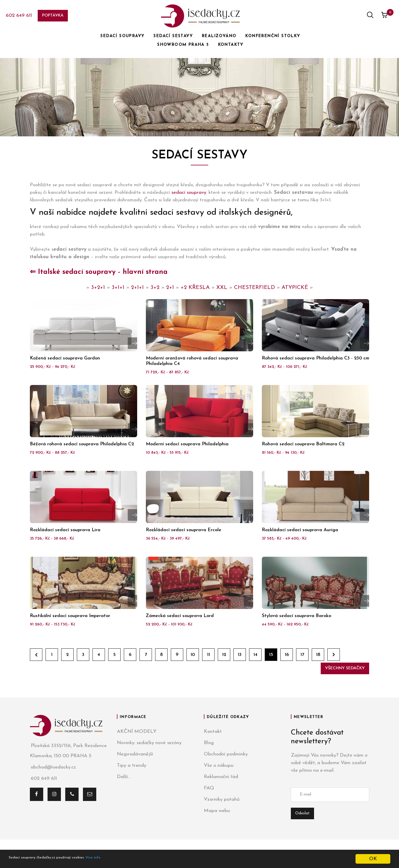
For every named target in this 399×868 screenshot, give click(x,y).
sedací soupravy (189, 192)
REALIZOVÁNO (219, 36)
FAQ (209, 788)
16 (287, 655)
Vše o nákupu (219, 765)
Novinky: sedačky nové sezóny (149, 743)
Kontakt (213, 732)
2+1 (170, 288)
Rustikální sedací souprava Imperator (70, 616)
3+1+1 (118, 288)
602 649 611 (19, 16)
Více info (121, 859)
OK (373, 859)
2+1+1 (137, 288)
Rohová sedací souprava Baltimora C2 (303, 444)
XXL (222, 288)
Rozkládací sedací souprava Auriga (300, 530)
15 (271, 655)
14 (255, 655)
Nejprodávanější (135, 754)
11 (208, 655)
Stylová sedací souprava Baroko (296, 616)
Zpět (36, 655)
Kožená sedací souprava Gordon (65, 358)
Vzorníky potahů (222, 799)
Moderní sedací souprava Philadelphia (187, 444)
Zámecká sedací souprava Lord (180, 616)
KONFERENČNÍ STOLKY (273, 36)
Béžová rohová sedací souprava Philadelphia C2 (82, 444)
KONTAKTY (231, 45)
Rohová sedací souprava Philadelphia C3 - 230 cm (315, 358)
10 (193, 655)
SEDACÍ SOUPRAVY (122, 36)
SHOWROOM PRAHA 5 (183, 45)
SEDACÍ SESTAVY (173, 36)
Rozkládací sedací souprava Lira (65, 530)
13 (240, 655)
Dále (334, 655)
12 (224, 655)
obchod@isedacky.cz (53, 767)
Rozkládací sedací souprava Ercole (184, 530)
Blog (209, 743)
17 (302, 655)
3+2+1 (98, 288)
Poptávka (53, 16)
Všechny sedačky (345, 668)
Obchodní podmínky (226, 754)
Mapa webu (217, 811)
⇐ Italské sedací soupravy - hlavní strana (99, 272)
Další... (124, 777)
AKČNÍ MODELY (137, 732)
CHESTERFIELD (254, 288)
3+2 (155, 288)
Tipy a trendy (132, 765)
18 (318, 655)
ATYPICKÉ (295, 288)
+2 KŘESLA (195, 288)
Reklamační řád (221, 777)
